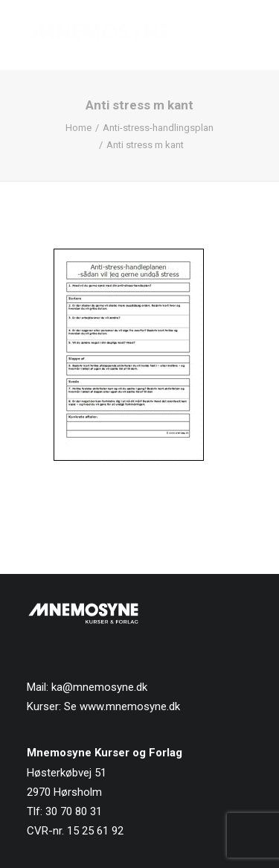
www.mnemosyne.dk (130, 706)
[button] (245, 35)
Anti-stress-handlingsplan (158, 128)
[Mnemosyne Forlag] (99, 35)
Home (78, 128)
